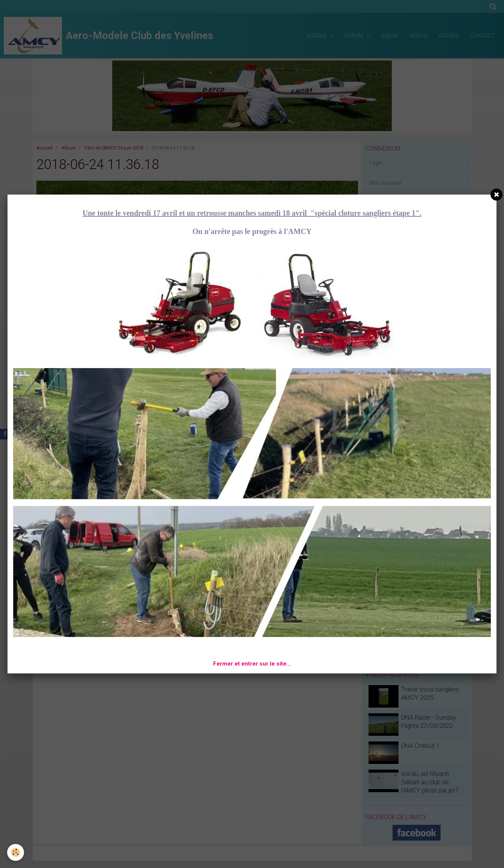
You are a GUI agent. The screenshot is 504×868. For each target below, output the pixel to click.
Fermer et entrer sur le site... (252, 664)
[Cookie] (16, 852)
